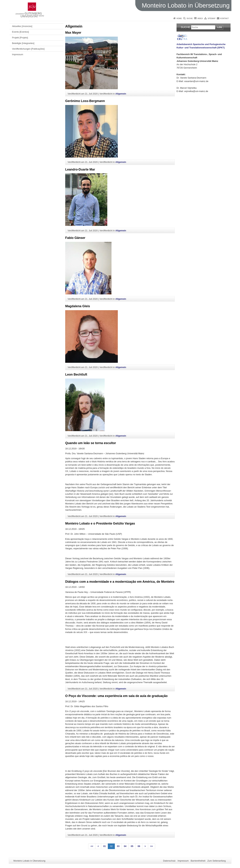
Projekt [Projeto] (20, 38)
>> (152, 846)
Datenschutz (169, 861)
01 (104, 846)
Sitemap (212, 18)
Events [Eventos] (21, 32)
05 (132, 846)
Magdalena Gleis (78, 306)
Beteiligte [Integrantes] (23, 43)
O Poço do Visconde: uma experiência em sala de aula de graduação (116, 696)
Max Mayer (73, 33)
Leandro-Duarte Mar (80, 169)
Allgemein (121, 94)
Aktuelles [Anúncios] (22, 26)
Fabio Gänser (75, 238)
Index (200, 18)
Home (179, 18)
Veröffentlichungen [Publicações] (28, 49)
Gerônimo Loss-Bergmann (85, 101)
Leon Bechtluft (76, 375)
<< (92, 846)
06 (139, 846)
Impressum (18, 54)
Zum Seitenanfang (217, 861)
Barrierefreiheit (198, 861)
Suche (190, 18)
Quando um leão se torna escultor (91, 443)
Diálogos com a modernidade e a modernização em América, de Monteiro (120, 582)
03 (118, 846)
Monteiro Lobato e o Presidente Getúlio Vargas (100, 523)
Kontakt (224, 18)
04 (125, 846)
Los (219, 27)
